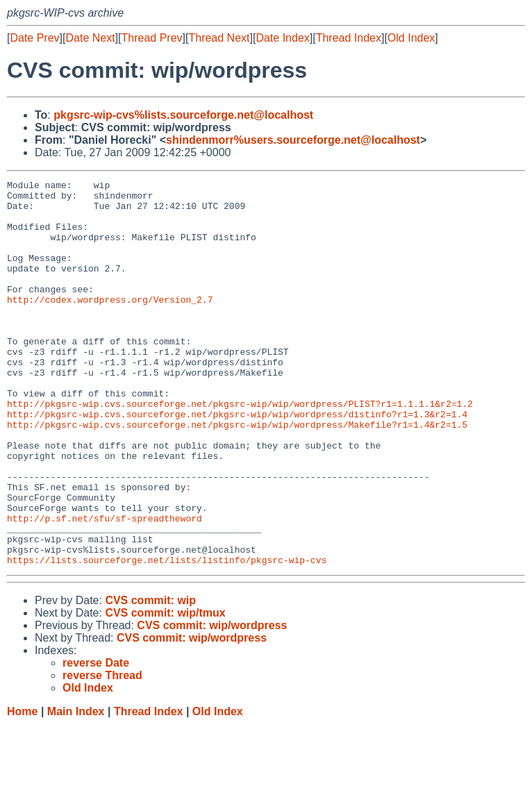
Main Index (76, 788)
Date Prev (34, 38)
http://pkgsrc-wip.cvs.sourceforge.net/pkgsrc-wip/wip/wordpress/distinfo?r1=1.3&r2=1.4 (237, 462)
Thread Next (219, 38)
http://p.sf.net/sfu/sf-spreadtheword (105, 587)
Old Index (411, 38)
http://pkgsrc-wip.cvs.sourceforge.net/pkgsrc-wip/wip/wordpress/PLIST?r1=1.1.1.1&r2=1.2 (240, 449)
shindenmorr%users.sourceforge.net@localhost (293, 140)
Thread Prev (152, 38)
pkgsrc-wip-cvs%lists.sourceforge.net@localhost (183, 115)
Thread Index (349, 38)
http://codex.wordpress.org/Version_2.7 (110, 324)
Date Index (282, 38)
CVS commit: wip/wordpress (212, 702)
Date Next (90, 38)
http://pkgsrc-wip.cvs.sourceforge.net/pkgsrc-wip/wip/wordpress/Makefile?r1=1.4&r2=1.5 (237, 474)
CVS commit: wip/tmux (165, 690)
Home (22, 788)
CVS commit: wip (150, 677)
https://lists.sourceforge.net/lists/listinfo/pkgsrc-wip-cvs (167, 637)
